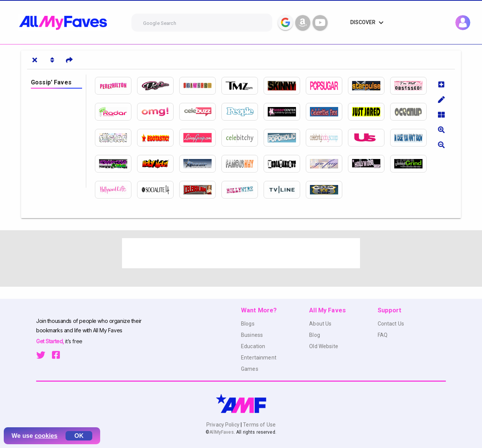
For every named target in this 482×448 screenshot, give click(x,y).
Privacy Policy (223, 425)
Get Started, (51, 341)
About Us (320, 324)
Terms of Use (259, 425)
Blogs (248, 324)
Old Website (324, 346)
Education (253, 346)
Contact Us (391, 324)
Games (250, 369)
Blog (315, 335)
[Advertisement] (241, 253)
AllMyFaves (221, 432)
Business (252, 335)
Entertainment (259, 358)
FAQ (383, 335)
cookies (46, 436)
